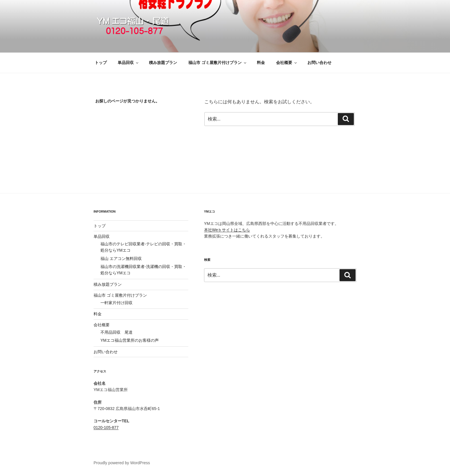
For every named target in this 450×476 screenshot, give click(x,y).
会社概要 (287, 63)
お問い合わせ (319, 63)
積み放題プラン (163, 63)
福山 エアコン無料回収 (121, 259)
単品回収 (128, 63)
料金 (261, 63)
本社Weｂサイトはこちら (227, 230)
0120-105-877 (106, 428)
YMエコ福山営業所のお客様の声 (130, 340)
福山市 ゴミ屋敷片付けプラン (218, 63)
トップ (101, 63)
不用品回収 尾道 (117, 332)
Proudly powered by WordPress (122, 463)
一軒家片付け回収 (117, 303)
